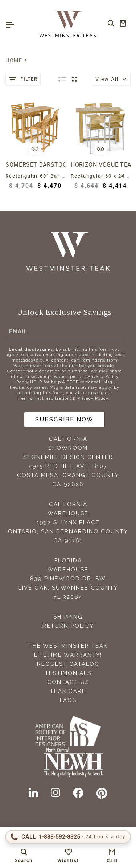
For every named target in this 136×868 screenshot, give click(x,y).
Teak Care (68, 691)
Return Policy (68, 626)
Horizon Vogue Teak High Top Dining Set (101, 165)
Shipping (68, 617)
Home (14, 60)
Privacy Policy (93, 398)
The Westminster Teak (68, 646)
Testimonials (68, 673)
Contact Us (68, 682)
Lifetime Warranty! (68, 655)
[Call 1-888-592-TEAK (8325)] (68, 837)
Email (18, 331)
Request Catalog (68, 664)
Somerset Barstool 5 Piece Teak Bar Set (35, 165)
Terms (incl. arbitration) (45, 398)
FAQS (68, 700)
